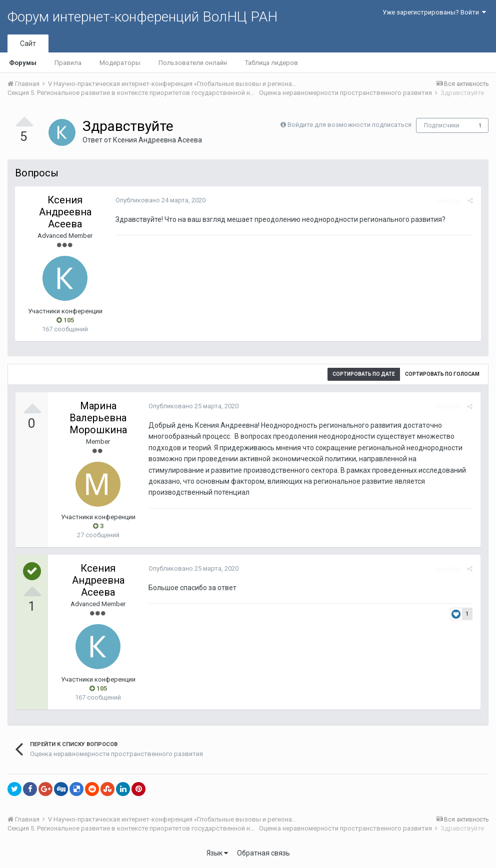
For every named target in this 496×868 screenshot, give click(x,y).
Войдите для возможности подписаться (349, 125)
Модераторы (120, 63)
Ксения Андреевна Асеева (157, 140)
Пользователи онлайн (193, 63)
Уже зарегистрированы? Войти (434, 12)
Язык (217, 853)
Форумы (23, 63)
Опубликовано (160, 200)
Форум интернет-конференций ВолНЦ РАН (142, 17)
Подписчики (442, 125)
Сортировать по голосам (442, 374)
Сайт (28, 43)
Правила (68, 63)
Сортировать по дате (364, 374)
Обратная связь (263, 853)
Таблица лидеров (271, 63)
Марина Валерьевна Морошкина (98, 418)
